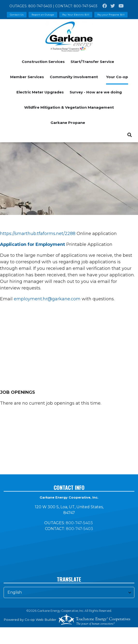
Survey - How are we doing (96, 92)
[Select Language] (69, 592)
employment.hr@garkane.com (47, 299)
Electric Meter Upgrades (40, 92)
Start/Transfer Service (92, 62)
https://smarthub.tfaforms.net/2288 (38, 234)
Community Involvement (74, 77)
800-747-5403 (40, 6)
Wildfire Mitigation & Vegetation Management (69, 107)
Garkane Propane (68, 123)
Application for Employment (33, 244)
